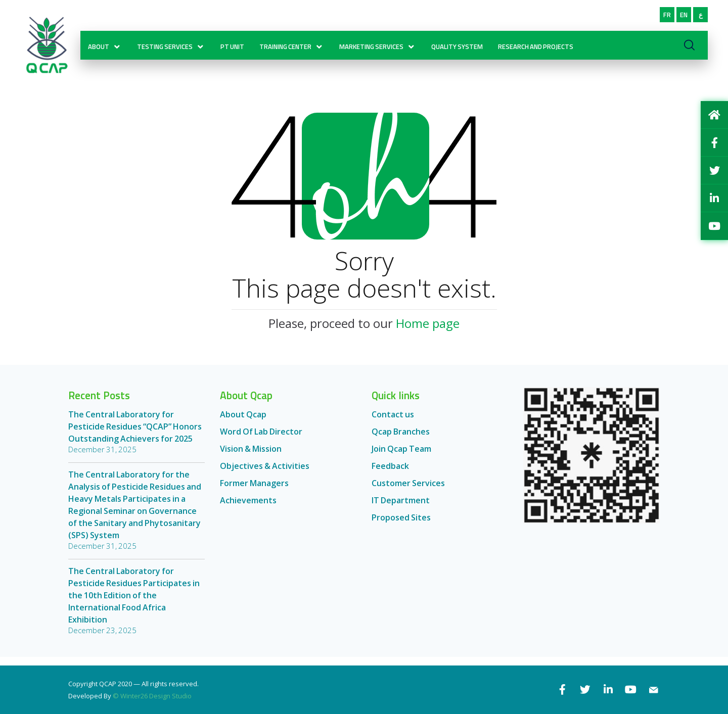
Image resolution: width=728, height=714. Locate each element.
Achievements (248, 507)
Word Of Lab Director (261, 439)
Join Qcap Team (401, 456)
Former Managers (254, 490)
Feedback (390, 473)
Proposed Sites (401, 525)
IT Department (401, 507)
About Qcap (243, 421)
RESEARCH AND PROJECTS (539, 53)
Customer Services (408, 490)
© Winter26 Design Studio (152, 696)
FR (667, 21)
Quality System (460, 53)
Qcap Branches (401, 439)
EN (684, 21)
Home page (428, 330)
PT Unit (235, 53)
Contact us (393, 421)
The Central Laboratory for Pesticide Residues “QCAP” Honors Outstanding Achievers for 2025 (135, 434)
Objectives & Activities (265, 473)
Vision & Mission (251, 456)
